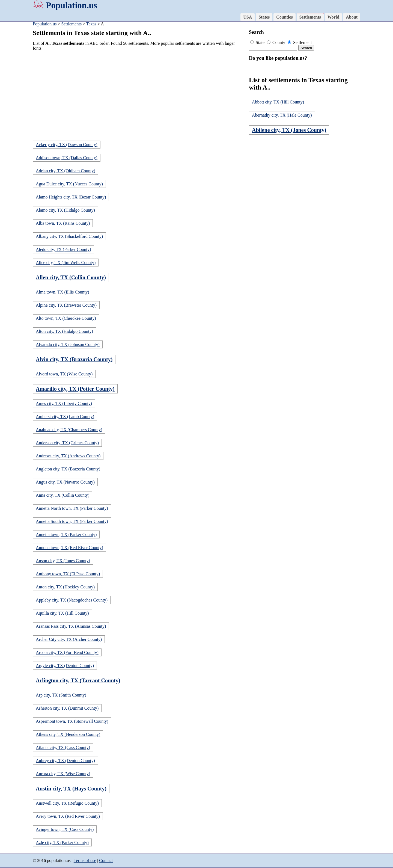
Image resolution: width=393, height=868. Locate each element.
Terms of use (85, 860)
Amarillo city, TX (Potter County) (75, 389)
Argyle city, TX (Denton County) (65, 666)
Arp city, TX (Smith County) (61, 695)
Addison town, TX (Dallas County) (67, 158)
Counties (284, 17)
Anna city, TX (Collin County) (62, 495)
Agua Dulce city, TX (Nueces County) (69, 184)
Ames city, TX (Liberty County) (64, 403)
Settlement (300, 42)
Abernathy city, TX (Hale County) (282, 115)
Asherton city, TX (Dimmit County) (67, 708)
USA (248, 17)
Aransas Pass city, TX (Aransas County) (71, 626)
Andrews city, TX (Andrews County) (68, 456)
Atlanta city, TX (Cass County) (63, 747)
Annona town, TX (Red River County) (69, 548)
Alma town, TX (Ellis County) (62, 292)
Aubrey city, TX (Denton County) (65, 761)
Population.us (72, 5)
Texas (91, 24)
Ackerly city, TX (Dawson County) (67, 145)
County (277, 42)
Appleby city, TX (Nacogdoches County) (72, 600)
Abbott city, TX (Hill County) (278, 102)
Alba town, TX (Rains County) (63, 223)
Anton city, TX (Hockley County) (65, 587)
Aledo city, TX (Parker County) (63, 249)
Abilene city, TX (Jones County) (289, 130)
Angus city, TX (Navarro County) (65, 482)
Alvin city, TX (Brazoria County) (74, 359)
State (258, 42)
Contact (106, 860)
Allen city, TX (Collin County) (71, 277)
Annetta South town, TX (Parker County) (72, 521)
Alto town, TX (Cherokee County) (66, 318)
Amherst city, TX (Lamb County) (65, 417)
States (264, 17)
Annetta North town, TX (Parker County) (72, 508)
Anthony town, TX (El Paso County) (68, 574)
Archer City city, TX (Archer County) (69, 639)
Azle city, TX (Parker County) (62, 842)
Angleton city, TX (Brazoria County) (68, 469)
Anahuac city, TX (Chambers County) (69, 430)
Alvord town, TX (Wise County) (64, 374)
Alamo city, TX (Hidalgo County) (65, 210)
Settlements (310, 17)
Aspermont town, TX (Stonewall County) (72, 721)
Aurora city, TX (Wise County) (63, 774)
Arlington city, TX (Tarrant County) (78, 680)
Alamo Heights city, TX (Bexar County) (71, 197)
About (352, 17)
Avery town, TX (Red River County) (68, 816)
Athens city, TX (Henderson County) (68, 734)
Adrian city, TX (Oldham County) (65, 171)
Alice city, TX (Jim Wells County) (66, 263)
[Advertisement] (139, 93)
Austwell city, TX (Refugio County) (67, 803)
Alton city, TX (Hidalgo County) (64, 331)
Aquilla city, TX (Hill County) (62, 613)
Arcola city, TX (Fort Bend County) (67, 652)
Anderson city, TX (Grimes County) (67, 443)
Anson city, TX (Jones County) (63, 561)
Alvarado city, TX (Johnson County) (68, 344)
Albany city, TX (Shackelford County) (69, 236)
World (334, 17)
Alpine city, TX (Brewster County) (66, 305)
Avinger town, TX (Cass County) (65, 829)
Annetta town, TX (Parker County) (66, 534)
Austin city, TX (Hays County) (71, 789)
